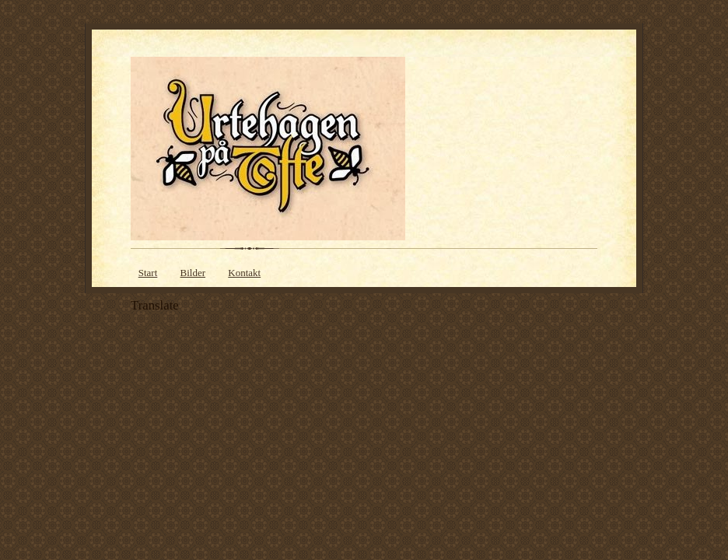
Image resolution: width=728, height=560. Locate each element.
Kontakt (244, 273)
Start (148, 273)
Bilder (193, 273)
